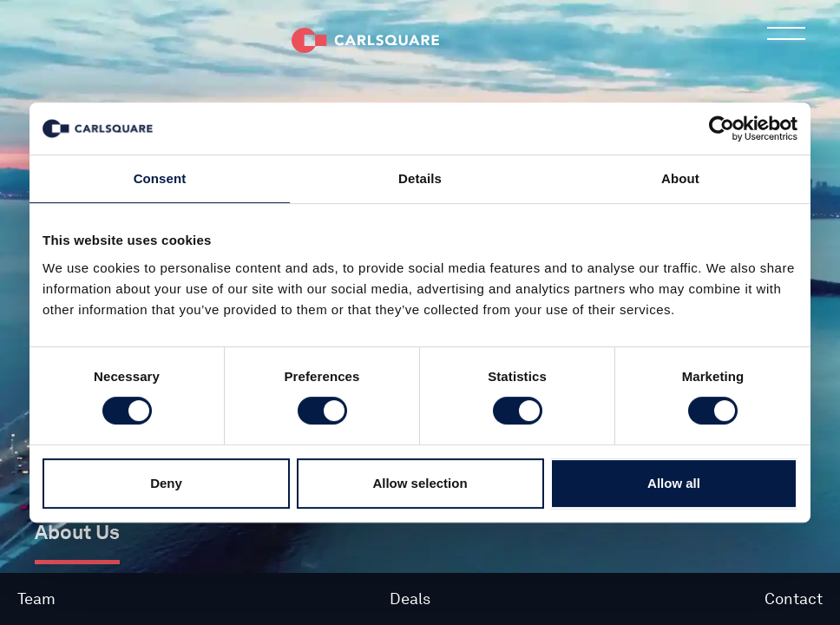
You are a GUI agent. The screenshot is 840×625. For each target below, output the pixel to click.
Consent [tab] (160, 178)
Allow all (674, 483)
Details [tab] (420, 178)
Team (36, 599)
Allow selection (420, 483)
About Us (77, 532)
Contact (794, 599)
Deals (410, 599)
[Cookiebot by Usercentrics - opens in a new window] (722, 128)
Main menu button (786, 39)
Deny (166, 483)
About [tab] (680, 178)
